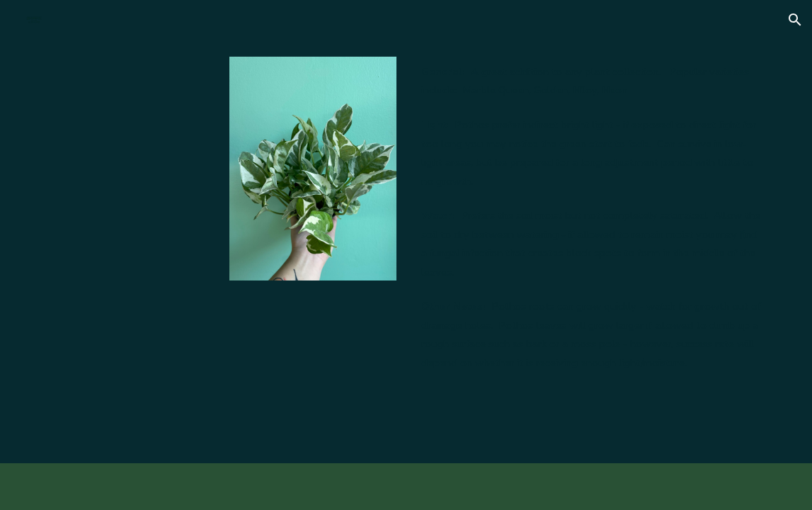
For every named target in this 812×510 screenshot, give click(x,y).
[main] (592, 217)
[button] (795, 20)
